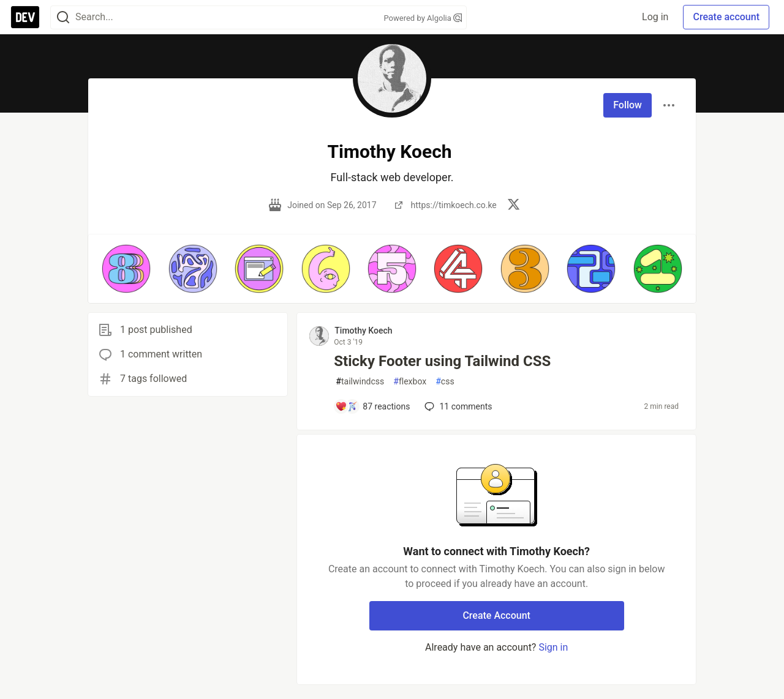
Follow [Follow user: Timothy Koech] (628, 105)
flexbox (410, 382)
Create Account (496, 615)
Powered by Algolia (423, 18)
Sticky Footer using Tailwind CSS (442, 361)
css (445, 382)
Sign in (553, 647)
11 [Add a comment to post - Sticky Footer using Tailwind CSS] (457, 406)
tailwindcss (360, 382)
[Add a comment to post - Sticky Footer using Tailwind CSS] (372, 406)
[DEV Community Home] (25, 17)
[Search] (63, 17)
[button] (126, 269)
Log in (655, 17)
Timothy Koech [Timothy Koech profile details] (363, 331)
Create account (726, 17)
